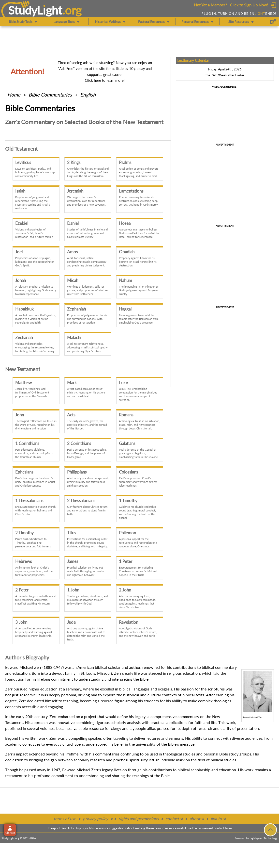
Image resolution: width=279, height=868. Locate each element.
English (88, 95)
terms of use (65, 819)
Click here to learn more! (105, 80)
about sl (197, 819)
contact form (223, 828)
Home (14, 95)
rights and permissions (139, 819)
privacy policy (95, 819)
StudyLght (35, 10)
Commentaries (50, 95)
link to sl (218, 819)
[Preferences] (273, 22)
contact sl (174, 819)
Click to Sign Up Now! (249, 5)
